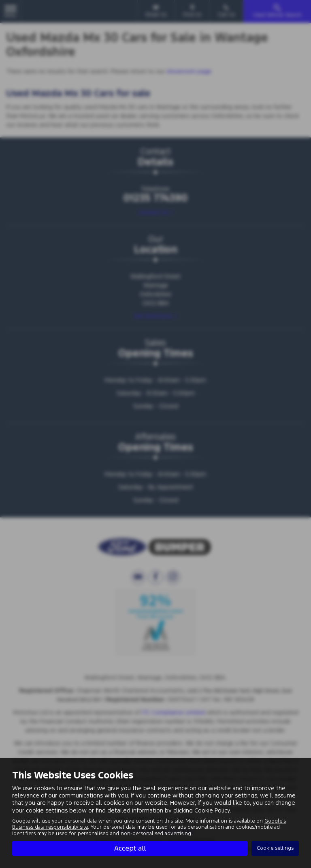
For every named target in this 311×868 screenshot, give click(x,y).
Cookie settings (275, 848)
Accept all (130, 848)
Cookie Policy (212, 810)
